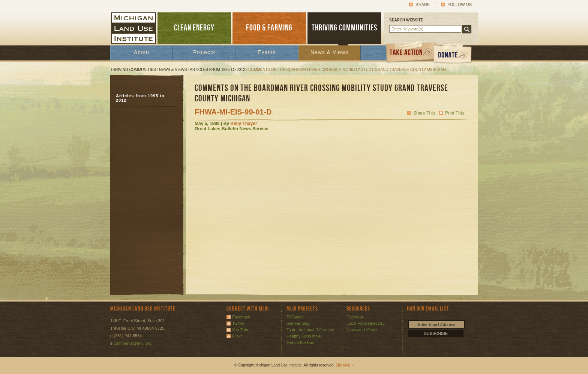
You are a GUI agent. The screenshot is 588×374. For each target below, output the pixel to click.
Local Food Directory (366, 323)
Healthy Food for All (304, 336)
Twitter (238, 323)
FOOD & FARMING (269, 28)
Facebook (241, 317)
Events (267, 52)
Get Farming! (298, 323)
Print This (454, 113)
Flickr (237, 336)
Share (423, 5)
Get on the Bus (300, 342)
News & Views (329, 52)
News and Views (362, 330)
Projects (204, 52)
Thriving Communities (133, 70)
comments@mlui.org (133, 343)
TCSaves (295, 317)
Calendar (355, 317)
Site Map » (345, 365)
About (142, 52)
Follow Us (460, 5)
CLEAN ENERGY (194, 28)
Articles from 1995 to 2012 (217, 70)
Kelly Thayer (244, 124)
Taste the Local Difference (310, 330)
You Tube (241, 330)
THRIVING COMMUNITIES (344, 28)
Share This (424, 113)
